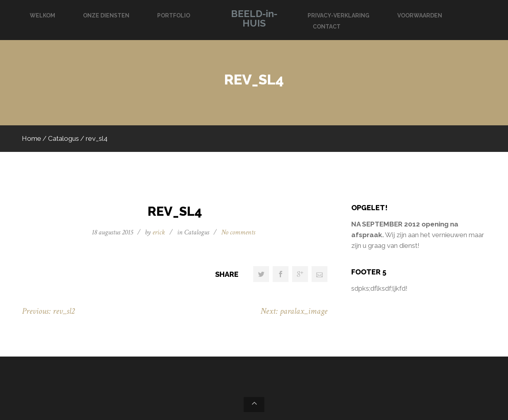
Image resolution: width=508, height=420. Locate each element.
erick (159, 232)
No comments (238, 232)
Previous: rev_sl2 (48, 311)
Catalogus (63, 138)
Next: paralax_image (294, 311)
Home (32, 138)
